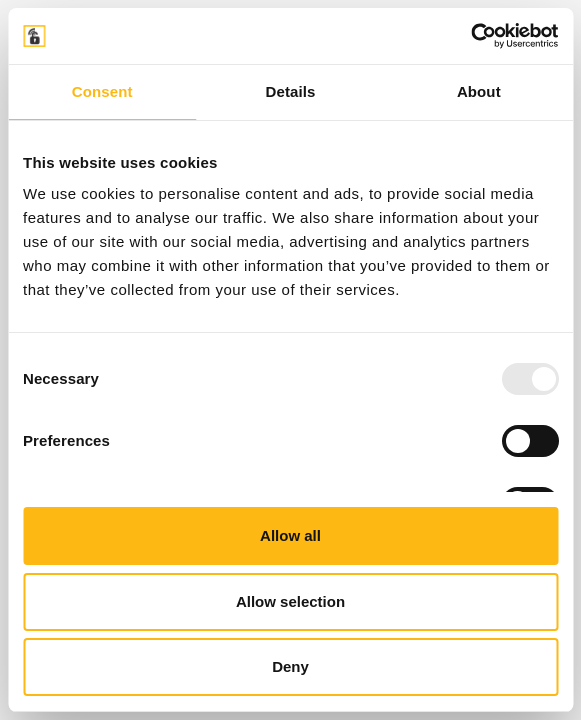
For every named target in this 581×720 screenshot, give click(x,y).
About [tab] (479, 91)
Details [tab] (291, 91)
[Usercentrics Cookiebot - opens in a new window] (470, 36)
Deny (290, 666)
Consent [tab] (102, 91)
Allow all (290, 535)
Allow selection (290, 601)
